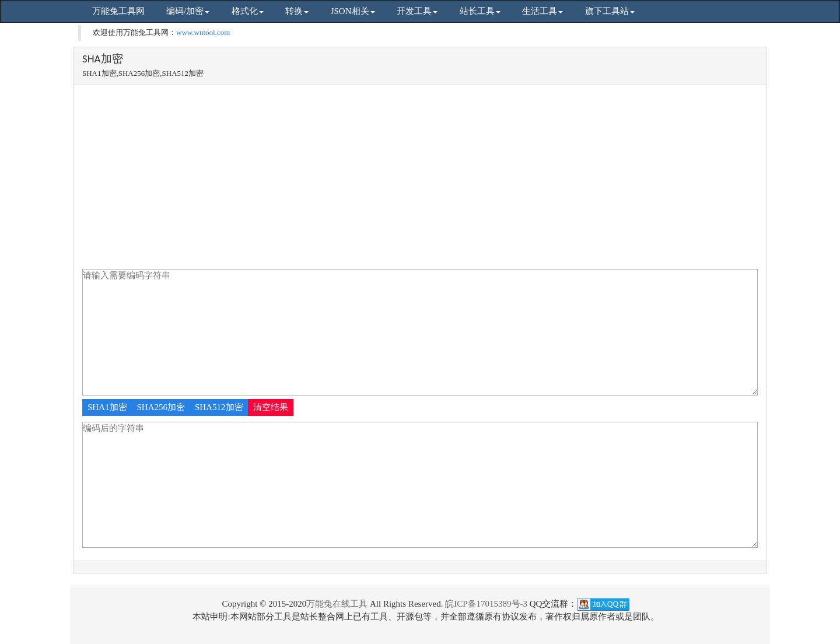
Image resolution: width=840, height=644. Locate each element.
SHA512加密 (219, 407)
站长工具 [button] (480, 11)
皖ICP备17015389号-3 (486, 604)
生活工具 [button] (542, 11)
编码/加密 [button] (188, 11)
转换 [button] (297, 11)
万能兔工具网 (118, 11)
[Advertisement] (420, 181)
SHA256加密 (161, 407)
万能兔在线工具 (337, 604)
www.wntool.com (203, 32)
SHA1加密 (107, 407)
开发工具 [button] (417, 11)
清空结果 (271, 407)
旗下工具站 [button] (610, 11)
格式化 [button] (248, 11)
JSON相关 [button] (353, 11)
